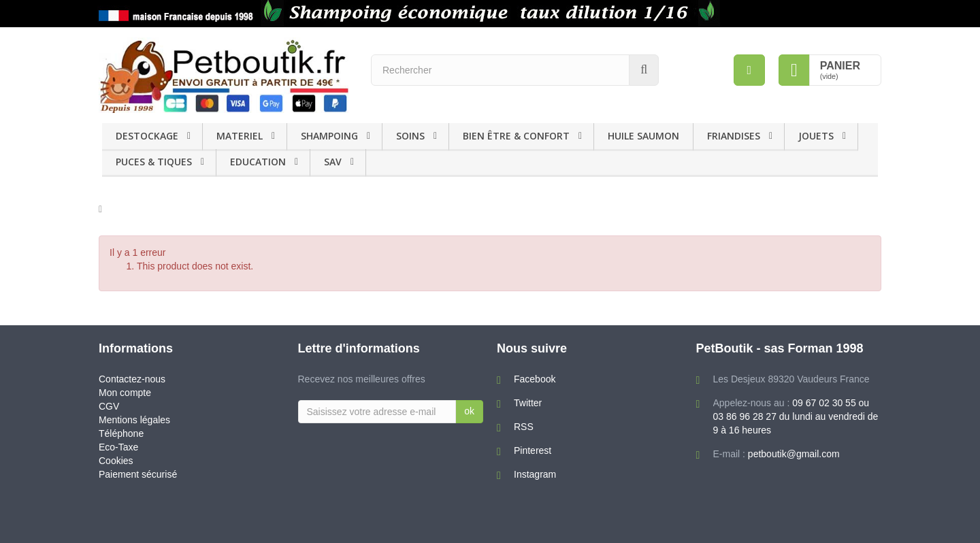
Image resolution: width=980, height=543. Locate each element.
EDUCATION (258, 162)
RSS (524, 427)
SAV (333, 162)
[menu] (749, 70)
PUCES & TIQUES (154, 162)
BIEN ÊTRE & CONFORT (516, 136)
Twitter (528, 403)
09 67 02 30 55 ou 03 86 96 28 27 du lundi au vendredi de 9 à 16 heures (796, 416)
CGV (109, 406)
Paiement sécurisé (138, 474)
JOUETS (816, 136)
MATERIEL (240, 136)
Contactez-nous (132, 379)
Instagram (535, 474)
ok (469, 411)
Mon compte (125, 393)
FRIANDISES (734, 136)
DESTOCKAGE (147, 136)
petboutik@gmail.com (794, 454)
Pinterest (533, 450)
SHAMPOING (329, 136)
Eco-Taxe (118, 447)
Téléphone (121, 433)
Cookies (116, 461)
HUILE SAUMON (643, 136)
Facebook (535, 379)
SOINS (410, 136)
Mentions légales (134, 420)
